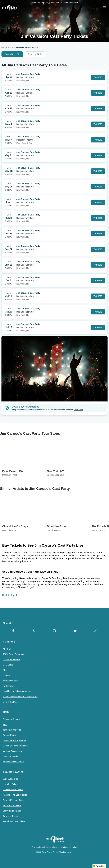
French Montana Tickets (14, 821)
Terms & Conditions (12, 730)
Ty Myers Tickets (11, 816)
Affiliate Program (11, 681)
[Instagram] (55, 631)
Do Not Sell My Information (15, 746)
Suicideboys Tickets (12, 805)
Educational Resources (14, 762)
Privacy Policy (9, 735)
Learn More (79, 410)
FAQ (5, 724)
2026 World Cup (10, 779)
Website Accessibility (13, 751)
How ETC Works (11, 756)
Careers (7, 675)
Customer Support (11, 719)
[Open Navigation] (105, 8)
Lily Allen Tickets (11, 784)
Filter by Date (35, 54)
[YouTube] (75, 631)
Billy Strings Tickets (12, 811)
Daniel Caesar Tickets (13, 790)
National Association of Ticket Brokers (20, 697)
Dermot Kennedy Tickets (14, 800)
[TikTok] (96, 631)
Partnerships (9, 686)
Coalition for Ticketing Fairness (17, 691)
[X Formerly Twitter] (34, 631)
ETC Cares (8, 665)
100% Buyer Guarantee (14, 654)
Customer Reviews (12, 659)
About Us (7, 649)
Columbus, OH (12, 54)
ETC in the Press (11, 702)
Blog (5, 670)
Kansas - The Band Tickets (15, 795)
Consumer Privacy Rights (15, 740)
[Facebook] (13, 631)
